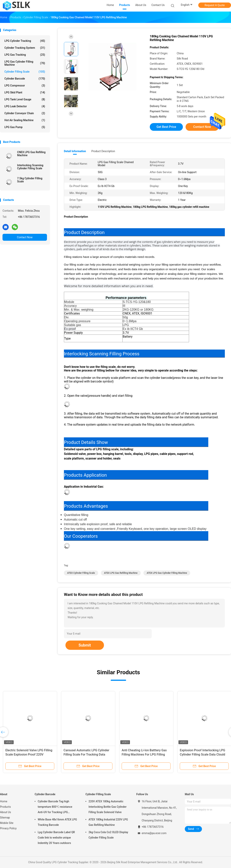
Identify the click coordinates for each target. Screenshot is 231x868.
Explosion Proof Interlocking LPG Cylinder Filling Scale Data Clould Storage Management (203, 754)
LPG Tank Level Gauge (25, 99)
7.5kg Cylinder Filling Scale (30, 180)
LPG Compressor (25, 86)
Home (4, 801)
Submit (85, 645)
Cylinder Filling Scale (25, 72)
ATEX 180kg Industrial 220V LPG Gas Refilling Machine (108, 822)
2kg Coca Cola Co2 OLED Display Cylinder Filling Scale (108, 835)
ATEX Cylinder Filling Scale (81, 573)
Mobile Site (7, 823)
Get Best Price (166, 127)
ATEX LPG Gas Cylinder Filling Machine (167, 573)
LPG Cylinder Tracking (25, 41)
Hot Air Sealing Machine (25, 120)
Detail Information (75, 151)
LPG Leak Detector (25, 106)
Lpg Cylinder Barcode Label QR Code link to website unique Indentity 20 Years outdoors (56, 838)
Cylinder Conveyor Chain (25, 113)
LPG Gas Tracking (25, 55)
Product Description (103, 151)
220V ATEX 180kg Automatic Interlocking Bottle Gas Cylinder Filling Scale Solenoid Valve (108, 807)
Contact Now (25, 237)
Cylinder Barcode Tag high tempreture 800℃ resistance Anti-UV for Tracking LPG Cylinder (55, 807)
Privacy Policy (8, 828)
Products (5, 807)
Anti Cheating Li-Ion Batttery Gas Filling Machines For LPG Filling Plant (144, 754)
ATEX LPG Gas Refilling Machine (121, 573)
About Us (5, 812)
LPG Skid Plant (25, 92)
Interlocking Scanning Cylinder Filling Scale (30, 167)
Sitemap (5, 818)
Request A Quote (215, 5)
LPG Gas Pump (25, 127)
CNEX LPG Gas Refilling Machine (31, 154)
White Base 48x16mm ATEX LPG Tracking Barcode (57, 822)
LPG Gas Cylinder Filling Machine (25, 63)
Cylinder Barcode (25, 79)
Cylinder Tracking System (25, 48)
